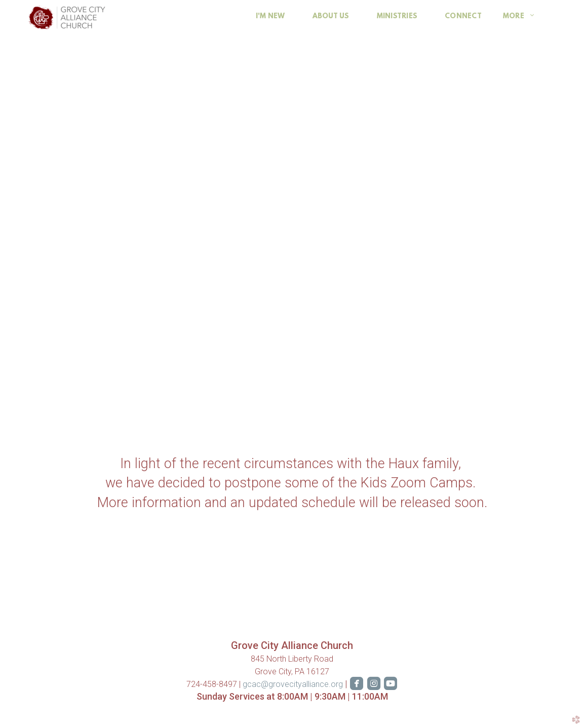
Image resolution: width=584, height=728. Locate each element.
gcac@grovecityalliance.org (294, 684)
